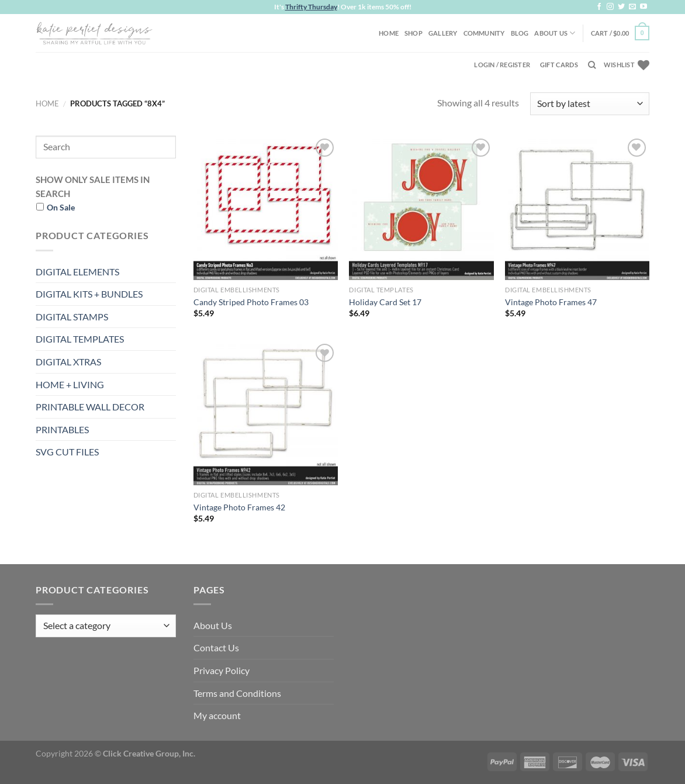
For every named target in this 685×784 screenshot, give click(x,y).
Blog (520, 33)
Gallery (443, 33)
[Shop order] (590, 104)
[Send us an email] (632, 7)
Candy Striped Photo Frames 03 (251, 302)
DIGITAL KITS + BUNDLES (89, 294)
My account (217, 715)
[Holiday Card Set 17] (421, 208)
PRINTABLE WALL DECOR (90, 407)
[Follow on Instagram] (610, 7)
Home (389, 33)
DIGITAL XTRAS (68, 362)
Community (484, 33)
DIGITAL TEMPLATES (80, 339)
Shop (414, 33)
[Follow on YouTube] (644, 7)
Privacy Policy (222, 670)
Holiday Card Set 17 (385, 302)
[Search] (592, 65)
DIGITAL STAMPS (72, 317)
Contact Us (216, 647)
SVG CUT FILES (67, 452)
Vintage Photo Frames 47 (551, 302)
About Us (555, 33)
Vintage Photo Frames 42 (239, 507)
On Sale (61, 207)
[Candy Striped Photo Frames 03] (266, 208)
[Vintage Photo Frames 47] (577, 208)
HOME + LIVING (70, 384)
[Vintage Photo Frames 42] (266, 413)
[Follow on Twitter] (621, 7)
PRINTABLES (62, 429)
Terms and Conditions (237, 693)
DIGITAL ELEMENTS (77, 272)
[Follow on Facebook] (599, 7)
